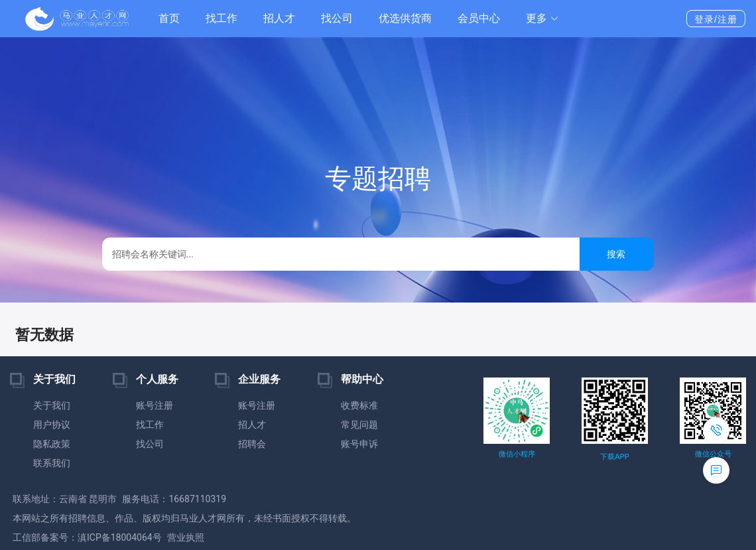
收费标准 (359, 405)
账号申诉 (359, 444)
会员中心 (479, 18)
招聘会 (252, 444)
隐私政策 (52, 444)
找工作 (221, 18)
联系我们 (52, 463)
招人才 (279, 18)
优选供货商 (405, 18)
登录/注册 (716, 19)
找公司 (337, 18)
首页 (169, 18)
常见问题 (359, 425)
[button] (542, 19)
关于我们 (52, 405)
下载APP (614, 457)
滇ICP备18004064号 (120, 537)
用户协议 (52, 425)
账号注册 (155, 405)
